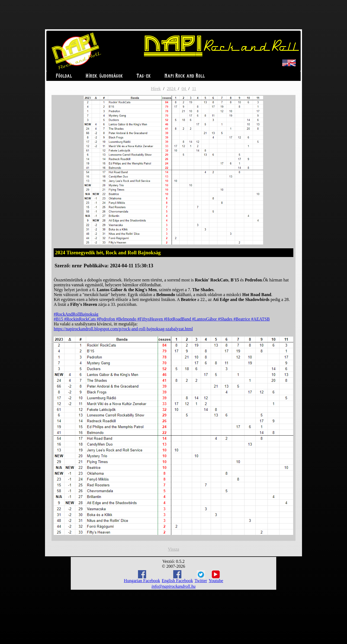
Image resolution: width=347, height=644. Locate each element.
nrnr (77, 266)
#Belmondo (127, 319)
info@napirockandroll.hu (173, 586)
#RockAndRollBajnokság (76, 314)
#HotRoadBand (178, 319)
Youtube (216, 577)
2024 (172, 89)
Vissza (173, 549)
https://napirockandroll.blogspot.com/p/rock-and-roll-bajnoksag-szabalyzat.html (123, 329)
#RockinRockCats (81, 319)
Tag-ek (144, 76)
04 (184, 89)
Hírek (156, 89)
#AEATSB (261, 319)
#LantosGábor (205, 319)
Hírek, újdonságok (104, 76)
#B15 (59, 319)
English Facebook (177, 577)
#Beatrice (242, 319)
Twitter (201, 577)
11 (194, 89)
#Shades (226, 319)
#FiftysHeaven (151, 319)
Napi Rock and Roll (185, 76)
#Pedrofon (106, 319)
